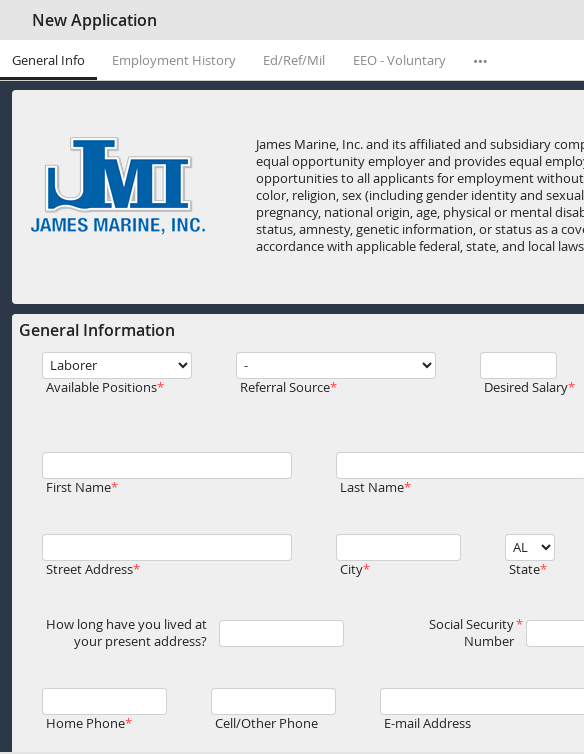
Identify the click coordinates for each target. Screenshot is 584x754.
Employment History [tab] (174, 60)
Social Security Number (471, 633)
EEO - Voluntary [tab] (399, 60)
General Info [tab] (48, 60)
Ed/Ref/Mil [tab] (294, 60)
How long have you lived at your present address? (126, 633)
